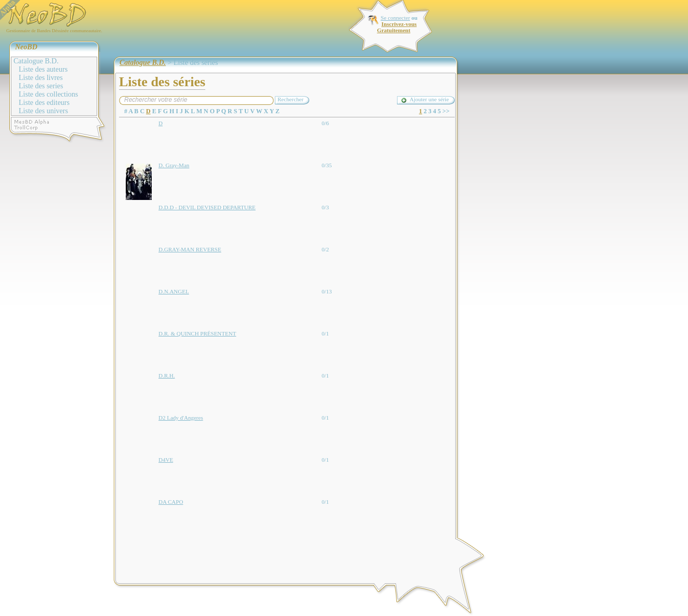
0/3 (325, 207)
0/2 (325, 249)
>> (446, 111)
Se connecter (396, 18)
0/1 (325, 333)
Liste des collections (48, 94)
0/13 (327, 291)
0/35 (327, 165)
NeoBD (26, 47)
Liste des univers (43, 111)
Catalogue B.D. (36, 61)
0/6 (325, 123)
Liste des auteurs (43, 69)
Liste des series (41, 86)
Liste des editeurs (44, 103)
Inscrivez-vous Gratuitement (396, 27)
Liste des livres (41, 78)
